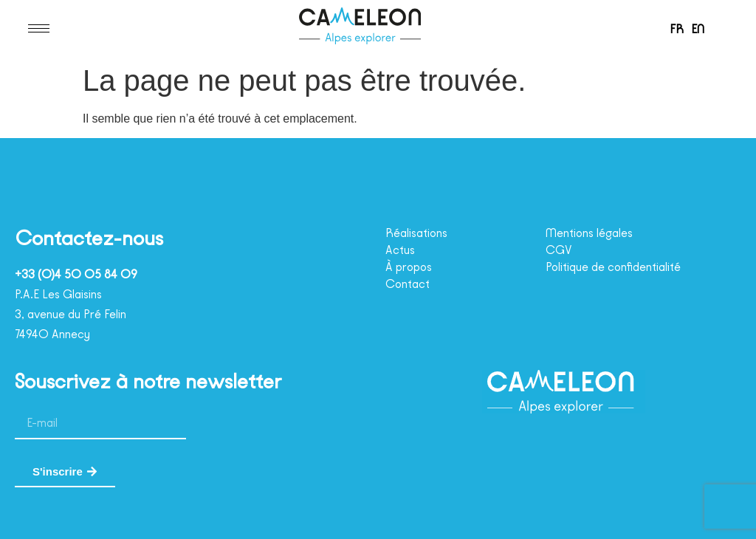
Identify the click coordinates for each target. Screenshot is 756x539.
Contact (408, 284)
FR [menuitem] (674, 29)
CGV (560, 250)
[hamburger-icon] (39, 28)
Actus (402, 250)
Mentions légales (595, 233)
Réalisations (422, 233)
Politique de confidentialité (623, 267)
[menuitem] (674, 28)
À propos (412, 267)
